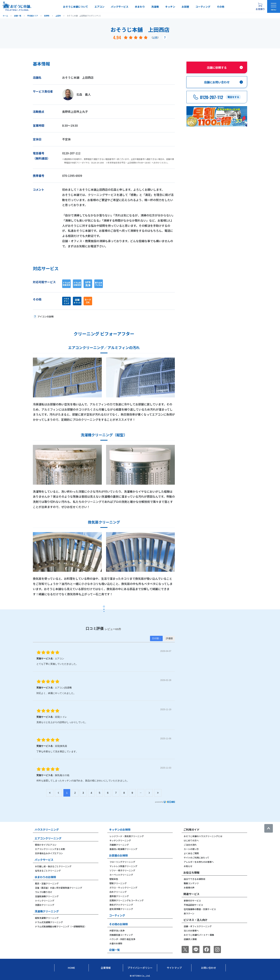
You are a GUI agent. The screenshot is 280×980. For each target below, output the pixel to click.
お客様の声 (189, 887)
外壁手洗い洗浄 (117, 930)
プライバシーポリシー (140, 968)
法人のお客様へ (191, 930)
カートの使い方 (191, 849)
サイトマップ (174, 968)
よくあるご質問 (191, 853)
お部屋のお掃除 (118, 855)
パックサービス (120, 7)
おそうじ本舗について (76, 7)
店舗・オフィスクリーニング (198, 926)
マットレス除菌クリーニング (123, 866)
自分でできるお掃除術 (194, 879)
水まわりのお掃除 (45, 877)
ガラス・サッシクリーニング (123, 887)
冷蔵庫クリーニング (119, 845)
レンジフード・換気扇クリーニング (127, 836)
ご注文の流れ (190, 845)
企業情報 (106, 968)
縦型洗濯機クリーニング (47, 918)
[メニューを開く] (274, 6)
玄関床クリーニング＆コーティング (127, 900)
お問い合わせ (209, 968)
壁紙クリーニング (118, 883)
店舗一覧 (114, 950)
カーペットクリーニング (121, 875)
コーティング (203, 7)
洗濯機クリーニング (47, 911)
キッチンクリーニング (120, 840)
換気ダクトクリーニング (121, 905)
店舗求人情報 (190, 939)
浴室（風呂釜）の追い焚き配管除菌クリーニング (59, 888)
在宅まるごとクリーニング (48, 871)
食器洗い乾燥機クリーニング (123, 849)
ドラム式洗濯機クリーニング (49, 922)
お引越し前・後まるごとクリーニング (53, 866)
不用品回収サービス (193, 905)
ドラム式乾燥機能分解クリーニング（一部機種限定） (61, 926)
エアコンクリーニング (48, 838)
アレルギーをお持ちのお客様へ (199, 862)
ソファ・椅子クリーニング (122, 870)
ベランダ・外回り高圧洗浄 (122, 939)
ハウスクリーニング (47, 829)
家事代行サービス (192, 901)
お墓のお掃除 (116, 943)
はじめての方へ (191, 840)
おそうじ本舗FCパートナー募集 (199, 935)
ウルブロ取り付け (44, 892)
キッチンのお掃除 (120, 829)
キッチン (170, 7)
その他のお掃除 (118, 924)
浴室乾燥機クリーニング (47, 896)
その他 (221, 7)
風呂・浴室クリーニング (47, 883)
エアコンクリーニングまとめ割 (50, 849)
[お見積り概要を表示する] (260, 6)
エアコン (99, 7)
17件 (155, 37)
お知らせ (188, 866)
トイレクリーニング (45, 901)
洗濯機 (155, 7)
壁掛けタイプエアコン (46, 845)
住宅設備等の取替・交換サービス (200, 909)
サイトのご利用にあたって (197, 857)
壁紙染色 (114, 879)
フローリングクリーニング (122, 862)
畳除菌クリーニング (119, 896)
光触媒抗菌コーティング (121, 935)
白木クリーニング (118, 892)
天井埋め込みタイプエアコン (49, 853)
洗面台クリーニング (45, 905)
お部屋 (185, 7)
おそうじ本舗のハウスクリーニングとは (203, 836)
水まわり (140, 7)
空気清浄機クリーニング (121, 909)
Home (71, 968)
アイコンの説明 (46, 316)
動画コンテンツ (191, 883)
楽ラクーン (189, 913)
